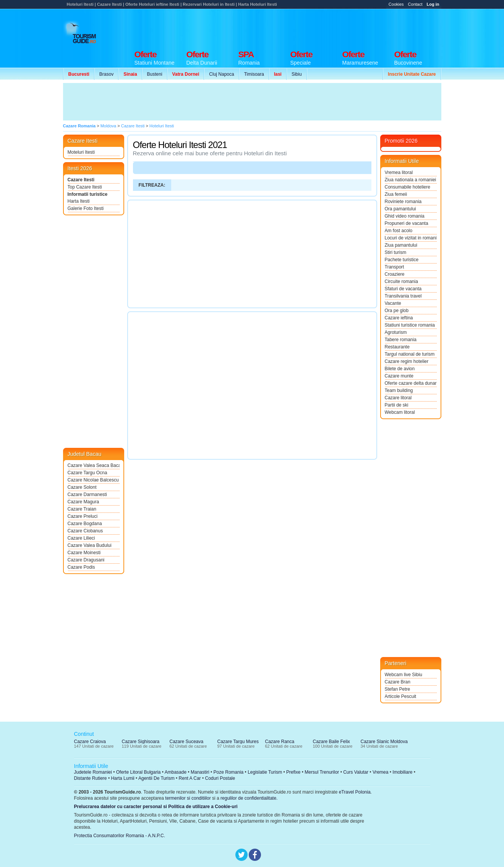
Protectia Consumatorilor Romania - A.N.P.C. (120, 836)
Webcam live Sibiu (404, 675)
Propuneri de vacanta (407, 223)
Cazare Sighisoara (141, 742)
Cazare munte (399, 376)
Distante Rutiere (91, 778)
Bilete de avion (400, 369)
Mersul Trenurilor (322, 772)
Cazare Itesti (81, 180)
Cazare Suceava (187, 742)
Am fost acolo (399, 231)
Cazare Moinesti (84, 553)
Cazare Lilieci (81, 538)
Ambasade (176, 772)
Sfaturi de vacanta (403, 289)
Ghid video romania (405, 216)
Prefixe (293, 772)
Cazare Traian (82, 509)
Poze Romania (229, 772)
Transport (395, 267)
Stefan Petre (398, 689)
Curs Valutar (356, 772)
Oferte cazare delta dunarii (411, 383)
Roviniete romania (403, 202)
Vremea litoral (399, 172)
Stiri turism (396, 252)
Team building (399, 390)
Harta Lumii (122, 778)
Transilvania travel (403, 296)
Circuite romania (401, 281)
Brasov (106, 74)
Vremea (381, 772)
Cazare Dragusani (86, 560)
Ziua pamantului (401, 245)
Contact (415, 4)
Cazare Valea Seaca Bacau (94, 465)
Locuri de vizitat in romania (411, 238)
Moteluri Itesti (81, 152)
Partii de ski (397, 405)
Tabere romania (401, 340)
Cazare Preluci (83, 516)
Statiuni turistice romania (410, 325)
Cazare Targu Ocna (88, 473)
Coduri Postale (220, 778)
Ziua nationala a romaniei (411, 180)
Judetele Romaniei (93, 772)
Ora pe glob (397, 311)
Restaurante (397, 347)
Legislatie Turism (265, 772)
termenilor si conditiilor (188, 798)
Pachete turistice (402, 260)
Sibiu (297, 74)
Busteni (155, 74)
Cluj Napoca (221, 74)
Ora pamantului (400, 209)
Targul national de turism (410, 354)
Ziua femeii (396, 194)
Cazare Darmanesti (87, 494)
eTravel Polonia (355, 792)
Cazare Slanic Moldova (384, 742)
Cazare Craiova (90, 742)
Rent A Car (190, 778)
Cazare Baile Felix (331, 742)
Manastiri (200, 772)
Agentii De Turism (156, 778)
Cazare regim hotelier (407, 361)
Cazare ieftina (399, 318)
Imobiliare (402, 772)
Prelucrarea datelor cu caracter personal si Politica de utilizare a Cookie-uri (156, 807)
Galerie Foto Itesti (86, 208)
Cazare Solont (82, 487)
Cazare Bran (398, 682)
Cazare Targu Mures (238, 742)
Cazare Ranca (280, 742)
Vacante (393, 303)
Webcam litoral (400, 412)
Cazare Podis (81, 567)
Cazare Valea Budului (90, 545)
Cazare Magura (83, 502)
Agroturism (396, 332)
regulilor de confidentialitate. (249, 798)
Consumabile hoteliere (408, 187)
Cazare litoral (398, 398)
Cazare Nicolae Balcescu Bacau (94, 480)
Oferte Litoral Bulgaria (139, 772)
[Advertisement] (302, 28)
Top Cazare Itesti (85, 187)
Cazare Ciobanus (85, 531)
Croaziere (395, 274)
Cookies (396, 4)
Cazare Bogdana (85, 524)
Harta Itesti (79, 201)
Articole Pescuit (401, 696)
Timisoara (254, 74)
